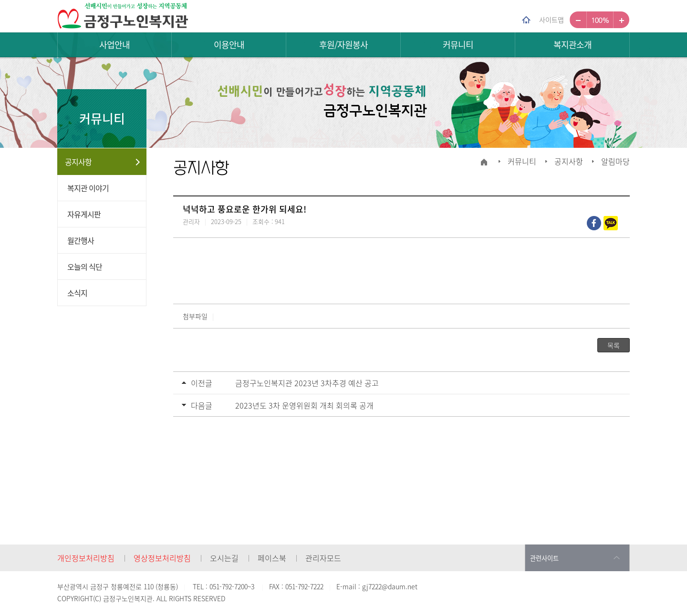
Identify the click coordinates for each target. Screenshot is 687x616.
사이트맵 (552, 20)
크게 (621, 20)
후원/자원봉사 (343, 45)
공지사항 (78, 162)
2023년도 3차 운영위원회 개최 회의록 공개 (304, 405)
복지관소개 (572, 45)
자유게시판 (84, 214)
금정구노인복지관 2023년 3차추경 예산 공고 (307, 383)
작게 (578, 20)
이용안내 (229, 45)
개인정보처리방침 (86, 558)
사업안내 (114, 45)
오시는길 (224, 558)
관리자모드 (323, 558)
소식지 (77, 293)
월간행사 (81, 240)
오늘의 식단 (85, 267)
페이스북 (272, 558)
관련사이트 (544, 558)
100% (600, 20)
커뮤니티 (458, 45)
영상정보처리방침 (162, 558)
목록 (614, 345)
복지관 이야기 (88, 188)
